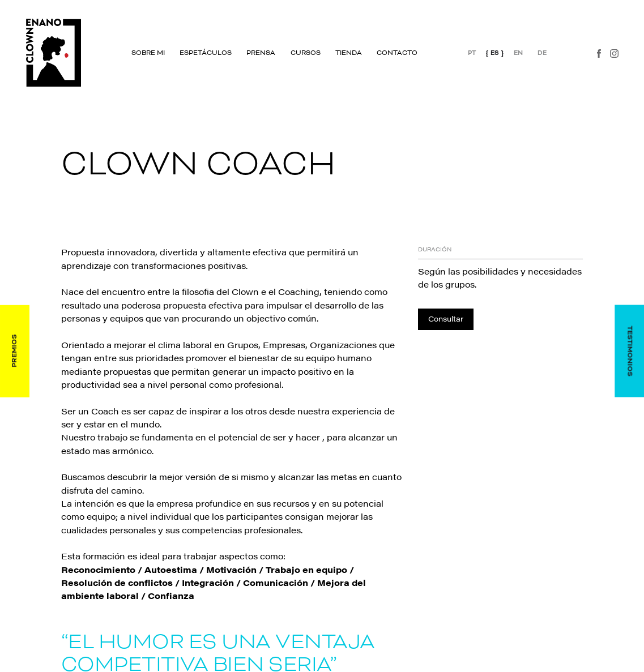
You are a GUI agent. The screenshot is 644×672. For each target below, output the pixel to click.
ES (495, 52)
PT (471, 52)
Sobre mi (148, 53)
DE (542, 52)
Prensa (261, 53)
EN (518, 52)
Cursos (305, 53)
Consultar (446, 318)
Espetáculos (206, 53)
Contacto (397, 53)
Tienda (348, 53)
